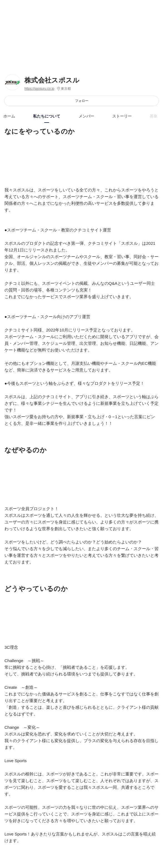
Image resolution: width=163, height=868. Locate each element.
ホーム (9, 116)
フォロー (82, 101)
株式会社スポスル (52, 80)
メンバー (86, 116)
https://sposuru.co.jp (39, 89)
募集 (154, 116)
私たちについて (47, 116)
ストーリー (122, 116)
